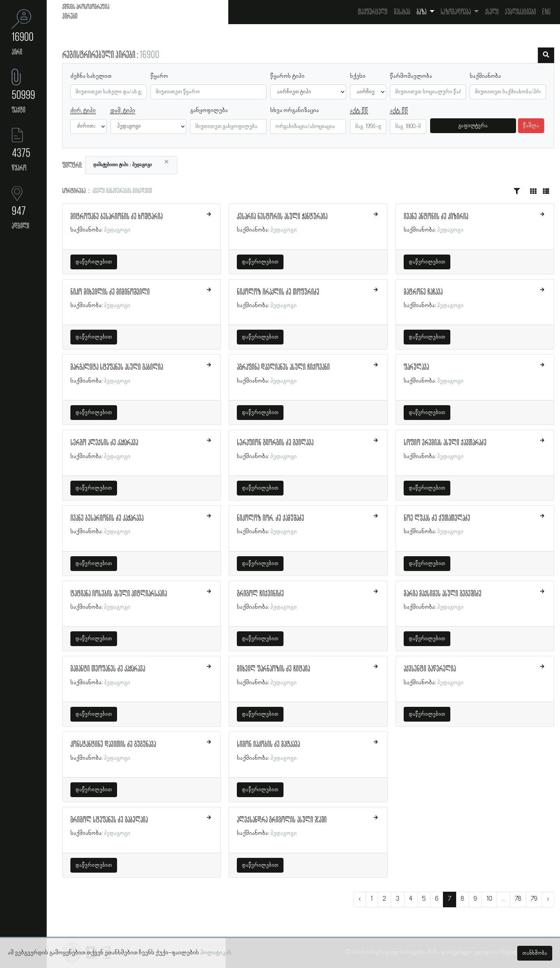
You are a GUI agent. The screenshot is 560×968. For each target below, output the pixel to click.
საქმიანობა (485, 76)
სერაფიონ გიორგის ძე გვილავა (275, 443)
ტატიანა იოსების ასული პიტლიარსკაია (119, 594)
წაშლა (531, 126)
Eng (546, 12)
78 (518, 899)
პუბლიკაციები (520, 12)
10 (489, 899)
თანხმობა (535, 953)
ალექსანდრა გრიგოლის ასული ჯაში (282, 820)
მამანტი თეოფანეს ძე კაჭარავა (108, 669)
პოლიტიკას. (216, 953)
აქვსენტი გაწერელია (430, 669)
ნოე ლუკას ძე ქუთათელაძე (437, 518)
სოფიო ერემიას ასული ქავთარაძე (445, 443)
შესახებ (402, 12)
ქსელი (492, 12)
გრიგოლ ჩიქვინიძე (260, 594)
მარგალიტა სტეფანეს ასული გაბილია (117, 367)
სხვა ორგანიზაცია (295, 111)
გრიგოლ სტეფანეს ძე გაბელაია (109, 820)
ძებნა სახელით (91, 76)
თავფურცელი (373, 12)
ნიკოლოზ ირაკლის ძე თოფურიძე (278, 292)
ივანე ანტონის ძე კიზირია (436, 217)
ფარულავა (416, 367)
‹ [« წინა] (360, 899)
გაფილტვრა (473, 126)
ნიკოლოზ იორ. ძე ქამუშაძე (270, 518)
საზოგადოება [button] (456, 12)
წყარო (159, 76)
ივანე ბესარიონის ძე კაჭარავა (107, 518)
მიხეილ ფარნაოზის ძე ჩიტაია (273, 669)
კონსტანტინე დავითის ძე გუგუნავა (113, 745)
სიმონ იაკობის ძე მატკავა (268, 745)
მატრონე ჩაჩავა (423, 292)
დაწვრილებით (94, 262)
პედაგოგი (117, 230)
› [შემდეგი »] (548, 899)
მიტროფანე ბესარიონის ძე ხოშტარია (116, 217)
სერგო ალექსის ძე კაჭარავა (104, 443)
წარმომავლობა (411, 76)
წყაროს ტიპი (287, 76)
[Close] (166, 162)
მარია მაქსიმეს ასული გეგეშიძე (443, 594)
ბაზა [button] (422, 12)
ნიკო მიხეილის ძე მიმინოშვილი (110, 292)
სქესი (358, 76)
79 (534, 899)
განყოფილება (209, 111)
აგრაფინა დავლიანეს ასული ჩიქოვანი (283, 367)
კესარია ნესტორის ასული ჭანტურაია (282, 217)
